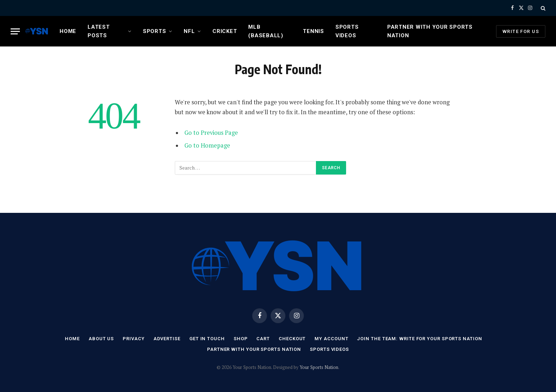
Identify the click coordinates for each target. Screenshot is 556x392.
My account (331, 339)
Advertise (167, 339)
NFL (189, 31)
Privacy (134, 339)
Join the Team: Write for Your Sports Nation (419, 339)
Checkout (292, 339)
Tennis (313, 31)
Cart (263, 339)
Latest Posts (99, 31)
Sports (155, 31)
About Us (101, 339)
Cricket (225, 31)
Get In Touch (207, 339)
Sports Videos (347, 31)
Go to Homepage (207, 145)
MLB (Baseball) (266, 31)
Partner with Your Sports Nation (430, 31)
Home (68, 31)
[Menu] (15, 31)
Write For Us (521, 31)
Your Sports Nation (319, 367)
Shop (241, 339)
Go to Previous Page (211, 133)
